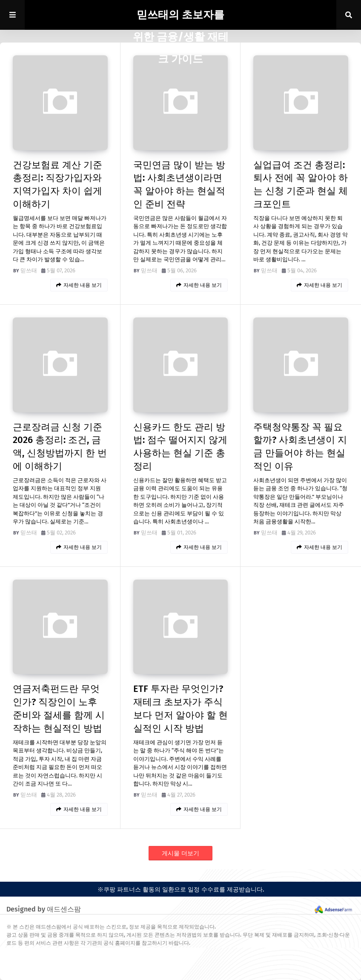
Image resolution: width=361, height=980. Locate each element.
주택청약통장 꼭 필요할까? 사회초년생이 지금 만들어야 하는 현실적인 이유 (300, 447)
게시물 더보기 (180, 853)
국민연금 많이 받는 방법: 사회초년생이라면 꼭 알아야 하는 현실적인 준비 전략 (179, 184)
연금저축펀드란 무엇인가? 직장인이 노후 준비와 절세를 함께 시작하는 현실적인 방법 (59, 708)
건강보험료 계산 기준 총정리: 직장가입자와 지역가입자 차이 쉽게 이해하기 (57, 184)
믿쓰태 (29, 270)
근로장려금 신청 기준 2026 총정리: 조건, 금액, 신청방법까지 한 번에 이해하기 (60, 447)
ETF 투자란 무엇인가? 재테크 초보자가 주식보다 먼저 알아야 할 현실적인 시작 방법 (180, 708)
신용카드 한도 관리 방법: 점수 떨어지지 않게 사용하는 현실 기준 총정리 (180, 447)
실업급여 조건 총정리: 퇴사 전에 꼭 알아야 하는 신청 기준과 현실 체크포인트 (301, 184)
